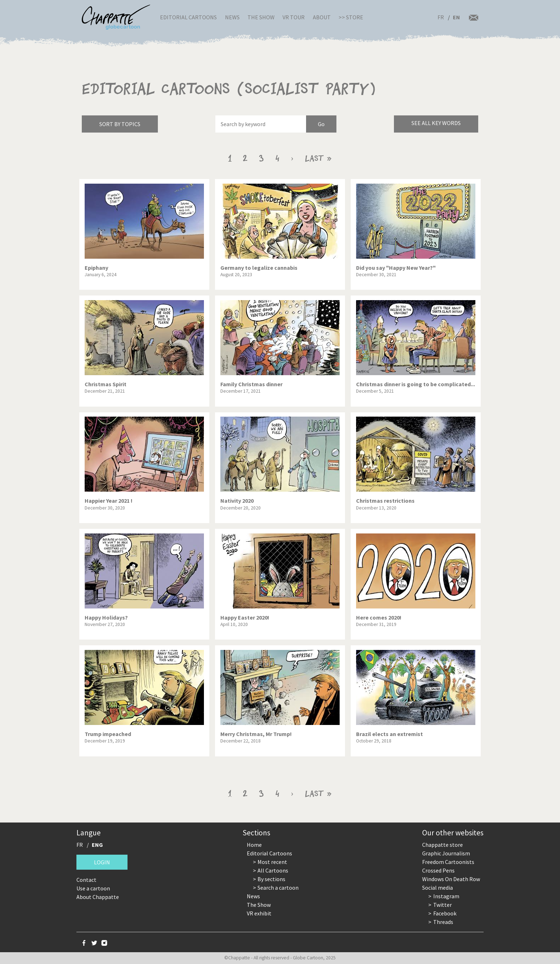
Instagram (446, 896)
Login (102, 862)
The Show (261, 17)
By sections (271, 879)
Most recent (272, 862)
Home (254, 845)
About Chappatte (98, 897)
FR (441, 17)
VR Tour (294, 17)
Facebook (445, 913)
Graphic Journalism (446, 853)
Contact (86, 880)
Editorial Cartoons (188, 17)
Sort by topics (120, 124)
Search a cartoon (278, 888)
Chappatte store (442, 845)
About (322, 17)
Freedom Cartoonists (448, 862)
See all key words (436, 123)
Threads (443, 922)
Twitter (442, 905)
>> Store (351, 17)
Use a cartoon (93, 888)
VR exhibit (259, 913)
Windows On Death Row (451, 879)
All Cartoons (273, 870)
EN (456, 17)
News (232, 17)
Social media (437, 888)
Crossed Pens (438, 870)
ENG (97, 845)
